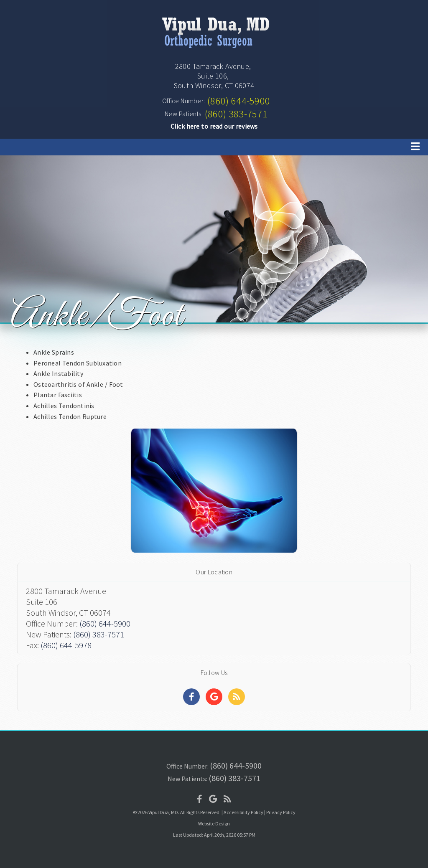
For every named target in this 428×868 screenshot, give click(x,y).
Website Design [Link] (214, 824)
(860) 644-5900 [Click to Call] (239, 101)
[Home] (214, 49)
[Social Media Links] (191, 697)
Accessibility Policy (243, 812)
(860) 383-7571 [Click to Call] (236, 114)
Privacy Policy (281, 812)
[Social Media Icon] (200, 799)
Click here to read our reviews (214, 126)
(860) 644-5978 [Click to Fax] (66, 645)
